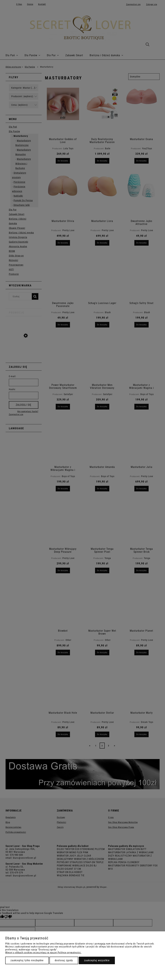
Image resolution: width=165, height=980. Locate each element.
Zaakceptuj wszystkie (97, 960)
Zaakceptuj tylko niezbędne (27, 960)
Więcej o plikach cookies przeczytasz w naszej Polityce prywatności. (43, 953)
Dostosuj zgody (64, 960)
